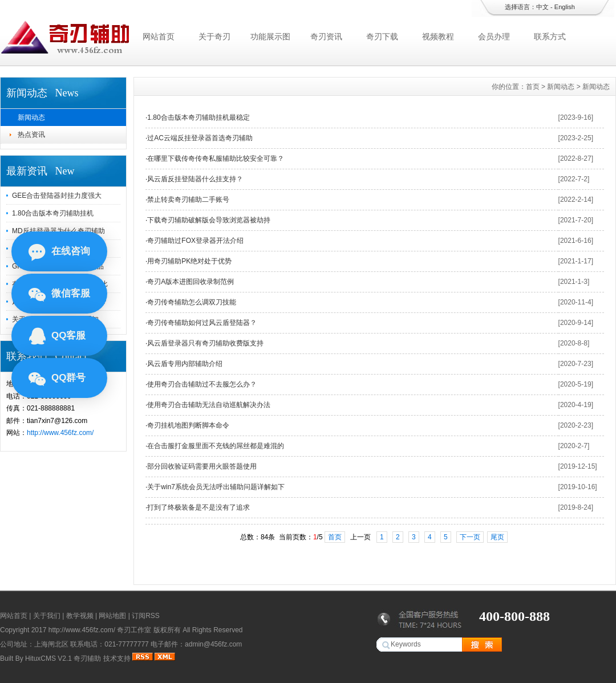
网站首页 (159, 36)
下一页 (470, 537)
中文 (542, 7)
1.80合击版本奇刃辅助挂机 (53, 213)
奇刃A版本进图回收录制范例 (191, 282)
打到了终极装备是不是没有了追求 (198, 507)
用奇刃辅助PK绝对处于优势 (189, 261)
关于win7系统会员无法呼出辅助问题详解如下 (216, 487)
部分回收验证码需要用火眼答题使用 (202, 466)
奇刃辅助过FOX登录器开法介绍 (195, 241)
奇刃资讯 (326, 36)
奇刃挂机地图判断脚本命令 (188, 425)
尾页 (497, 537)
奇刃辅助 (87, 658)
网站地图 (112, 616)
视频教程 (438, 36)
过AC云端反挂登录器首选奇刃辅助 (200, 138)
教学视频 (80, 616)
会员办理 (494, 36)
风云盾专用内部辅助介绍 (185, 364)
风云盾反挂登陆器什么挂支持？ (195, 179)
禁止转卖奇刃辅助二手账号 (188, 200)
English (565, 7)
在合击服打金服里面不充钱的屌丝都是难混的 (216, 446)
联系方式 (550, 36)
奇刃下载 (382, 36)
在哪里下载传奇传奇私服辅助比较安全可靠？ (216, 158)
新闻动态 (31, 117)
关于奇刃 (214, 36)
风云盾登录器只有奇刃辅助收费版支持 (205, 343)
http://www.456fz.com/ (60, 433)
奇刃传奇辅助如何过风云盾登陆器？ (202, 323)
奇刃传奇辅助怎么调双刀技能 (192, 302)
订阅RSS (146, 616)
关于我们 (47, 616)
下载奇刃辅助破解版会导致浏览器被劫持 (209, 220)
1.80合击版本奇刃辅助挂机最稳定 (198, 117)
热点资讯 (31, 135)
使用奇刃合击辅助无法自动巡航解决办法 (209, 405)
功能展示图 (270, 36)
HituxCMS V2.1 (48, 658)
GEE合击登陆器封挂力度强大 (57, 196)
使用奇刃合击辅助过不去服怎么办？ (202, 384)
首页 (533, 87)
